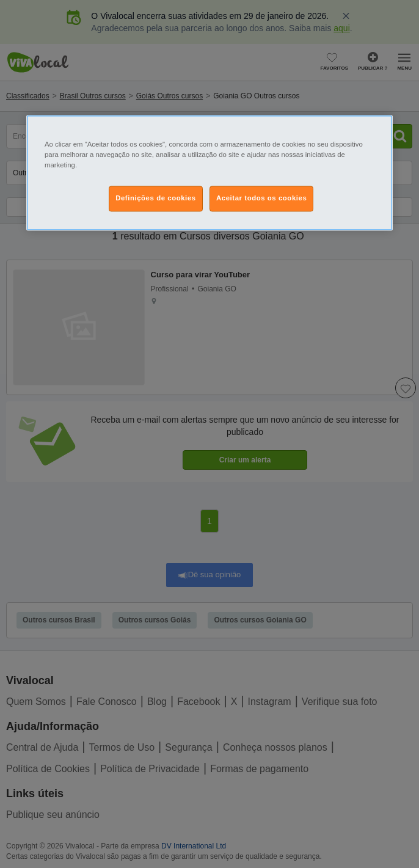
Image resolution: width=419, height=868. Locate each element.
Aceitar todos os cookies (261, 199)
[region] (209, 173)
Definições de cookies (155, 199)
